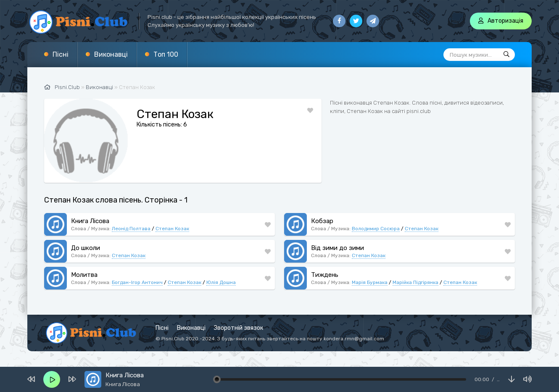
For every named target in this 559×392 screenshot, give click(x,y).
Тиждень (325, 275)
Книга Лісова (90, 221)
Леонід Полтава (131, 229)
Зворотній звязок (239, 328)
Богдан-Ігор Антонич (137, 282)
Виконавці (111, 54)
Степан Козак (172, 229)
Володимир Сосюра (376, 229)
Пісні (61, 54)
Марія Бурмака (370, 282)
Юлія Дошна (221, 282)
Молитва (84, 275)
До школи (86, 248)
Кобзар (322, 221)
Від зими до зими (338, 248)
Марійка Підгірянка (415, 282)
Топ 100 (166, 54)
